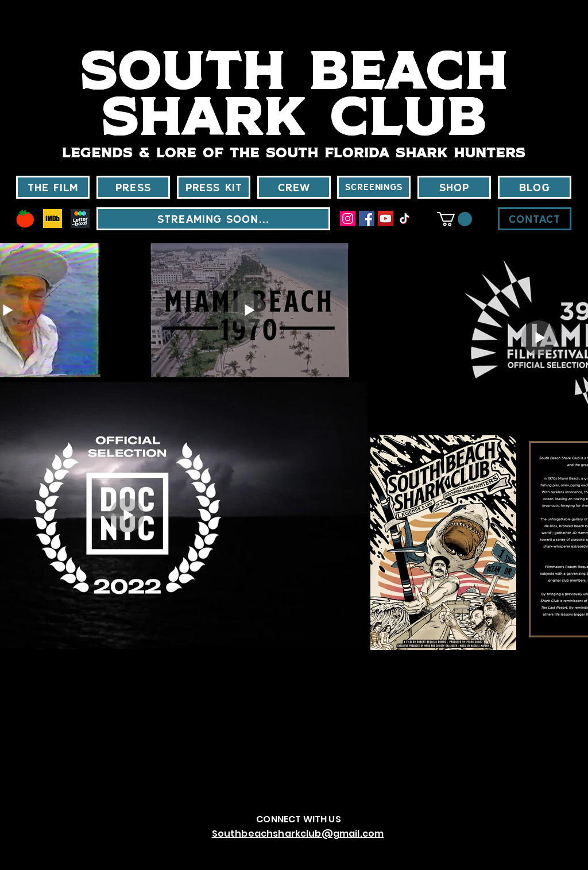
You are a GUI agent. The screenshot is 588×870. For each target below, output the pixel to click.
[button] (454, 219)
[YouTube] (386, 219)
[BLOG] (535, 187)
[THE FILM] (53, 187)
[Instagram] (348, 219)
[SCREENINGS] (374, 187)
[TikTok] (405, 219)
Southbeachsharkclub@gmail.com (298, 834)
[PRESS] (133, 187)
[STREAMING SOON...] (213, 219)
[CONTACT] (535, 219)
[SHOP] (454, 187)
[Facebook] (367, 219)
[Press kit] (214, 187)
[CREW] (294, 187)
